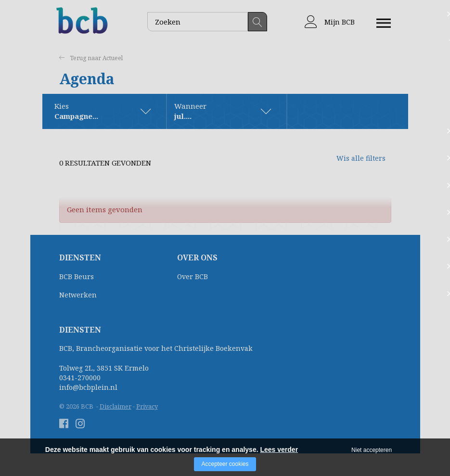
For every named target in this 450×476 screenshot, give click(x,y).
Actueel (115, 58)
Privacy (147, 407)
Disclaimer (116, 407)
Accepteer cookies (225, 464)
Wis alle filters (353, 163)
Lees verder (279, 450)
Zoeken (257, 22)
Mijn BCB (330, 22)
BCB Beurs (77, 277)
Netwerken (78, 295)
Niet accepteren (372, 450)
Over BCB (193, 277)
